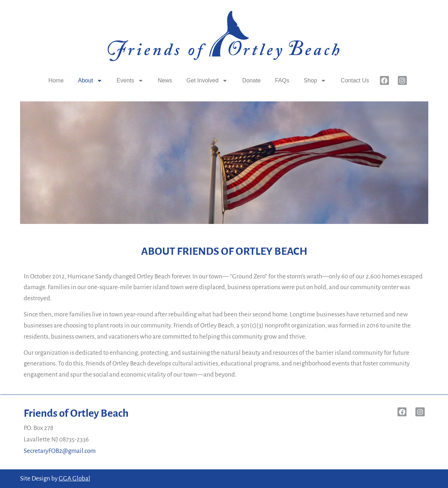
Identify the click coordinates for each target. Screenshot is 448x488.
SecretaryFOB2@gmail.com (60, 451)
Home (56, 80)
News (165, 80)
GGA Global (74, 479)
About (90, 81)
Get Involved (207, 81)
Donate (251, 80)
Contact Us (355, 80)
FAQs (282, 80)
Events (130, 81)
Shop (315, 81)
